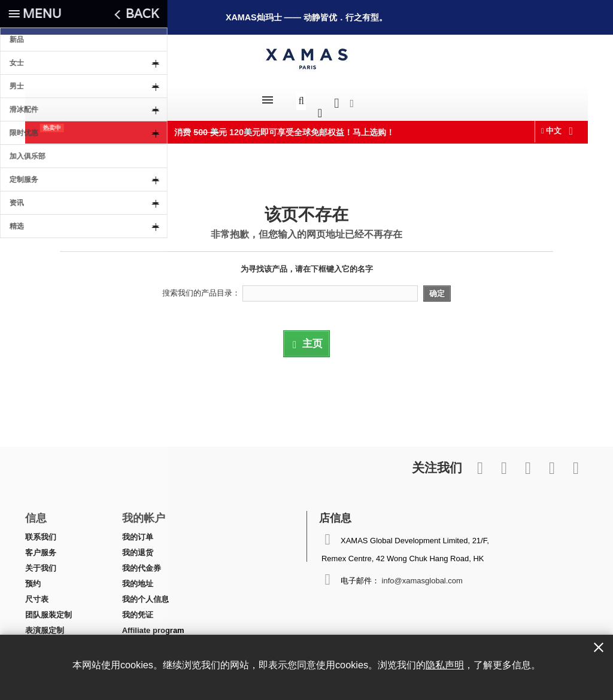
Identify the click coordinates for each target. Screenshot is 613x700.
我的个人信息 (145, 593)
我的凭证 (138, 609)
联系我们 (41, 531)
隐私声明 (445, 665)
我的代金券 (142, 562)
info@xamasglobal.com (422, 575)
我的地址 (138, 578)
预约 (33, 578)
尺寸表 (37, 593)
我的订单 (138, 531)
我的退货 (138, 547)
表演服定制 (45, 624)
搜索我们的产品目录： (201, 287)
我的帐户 (144, 512)
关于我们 (41, 562)
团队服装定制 (48, 609)
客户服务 (41, 547)
